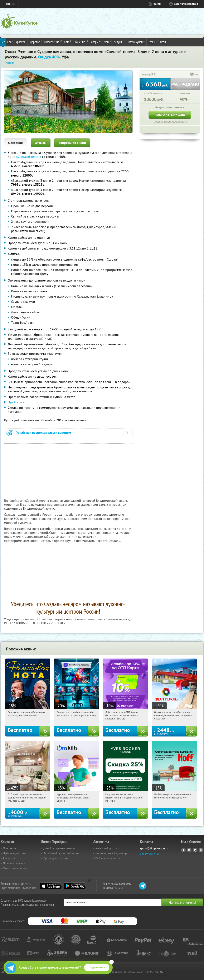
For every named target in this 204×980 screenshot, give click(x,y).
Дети (164, 42)
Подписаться (97, 967)
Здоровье (35, 42)
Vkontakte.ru (189, 850)
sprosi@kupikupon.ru (154, 848)
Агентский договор (108, 848)
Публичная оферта (108, 858)
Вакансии (9, 858)
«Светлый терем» (29, 157)
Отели (153, 42)
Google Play (75, 886)
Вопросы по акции (72, 143)
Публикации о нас (15, 853)
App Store (51, 886)
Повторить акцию (170, 115)
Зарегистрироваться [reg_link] (186, 4)
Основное (15, 143)
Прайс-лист (16, 402)
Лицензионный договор (111, 853)
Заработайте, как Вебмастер (62, 853)
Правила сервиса (14, 863)
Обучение (81, 42)
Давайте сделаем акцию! (59, 848)
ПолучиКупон (136, 42)
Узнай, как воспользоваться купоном (44, 433)
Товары (96, 42)
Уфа (8, 4)
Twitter (195, 850)
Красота (21, 42)
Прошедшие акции (56, 858)
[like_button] (192, 75)
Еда (10, 42)
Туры (108, 42)
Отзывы (41, 143)
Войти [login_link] (157, 4)
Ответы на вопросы (16, 868)
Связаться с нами (151, 854)
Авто (68, 42)
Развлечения (53, 42)
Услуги (119, 42)
